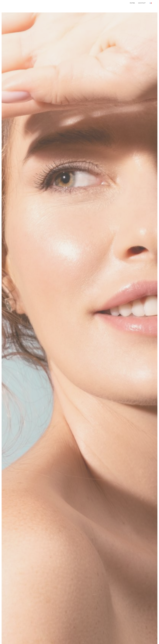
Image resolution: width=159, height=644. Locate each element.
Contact (142, 3)
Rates (132, 3)
